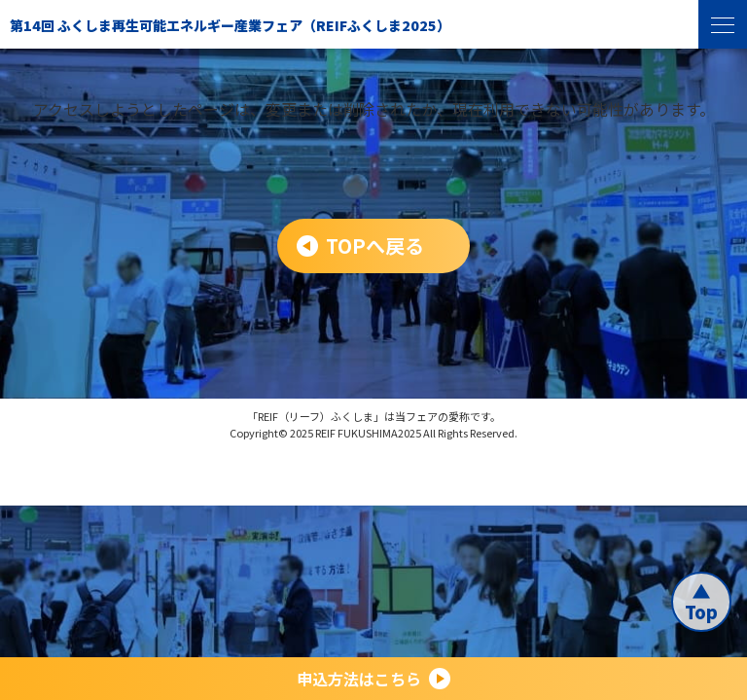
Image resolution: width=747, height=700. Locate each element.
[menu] (723, 24)
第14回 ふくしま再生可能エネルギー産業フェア (230, 25)
